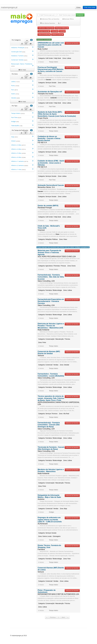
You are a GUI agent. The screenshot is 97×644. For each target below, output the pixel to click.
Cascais (55, 31)
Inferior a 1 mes (22, 169)
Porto (22, 86)
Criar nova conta (90, 7)
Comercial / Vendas (22, 60)
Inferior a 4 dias (22, 149)
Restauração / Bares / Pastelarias (22, 65)
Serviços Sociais (44, 31)
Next (63, 617)
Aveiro (22, 94)
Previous (53, 617)
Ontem (22, 141)
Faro (22, 90)
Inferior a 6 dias (22, 157)
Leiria (62, 31)
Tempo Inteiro (22, 113)
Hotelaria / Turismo (22, 56)
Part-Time (22, 117)
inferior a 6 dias (58, 34)
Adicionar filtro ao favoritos (50, 19)
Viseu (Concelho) (44, 34)
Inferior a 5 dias (22, 153)
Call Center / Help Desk (46, 28)
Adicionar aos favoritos (72, 43)
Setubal (22, 98)
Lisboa (22, 81)
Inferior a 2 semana (22, 165)
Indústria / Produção (22, 47)
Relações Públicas (62, 28)
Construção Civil (22, 52)
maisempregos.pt (9, 7)
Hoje (22, 137)
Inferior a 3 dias (22, 145)
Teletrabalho (22, 126)
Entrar (78, 7)
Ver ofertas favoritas (48, 23)
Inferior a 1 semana (22, 161)
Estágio (22, 121)
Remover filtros (68, 19)
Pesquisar (80, 15)
